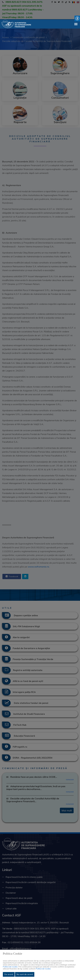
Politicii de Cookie (10, 967)
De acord (9, 974)
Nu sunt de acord (25, 974)
